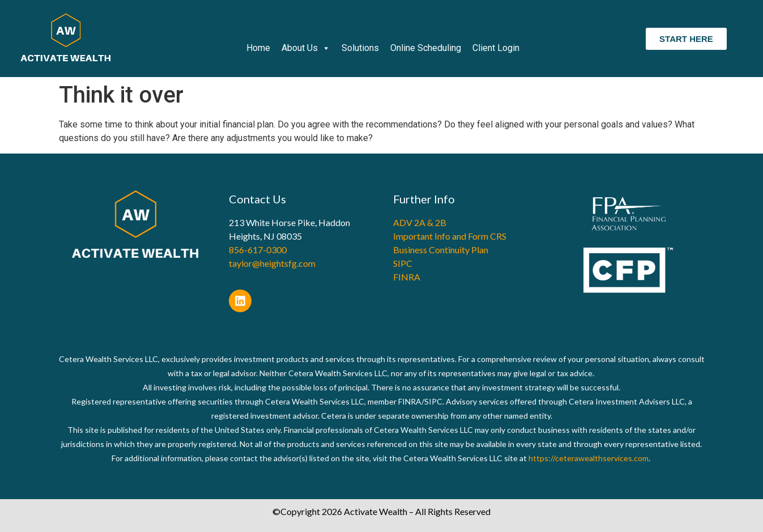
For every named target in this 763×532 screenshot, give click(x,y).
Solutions (360, 48)
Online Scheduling (426, 48)
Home (258, 48)
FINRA (407, 277)
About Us (306, 48)
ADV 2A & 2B (420, 222)
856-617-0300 (258, 250)
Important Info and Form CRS (450, 236)
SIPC (403, 263)
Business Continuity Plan (441, 250)
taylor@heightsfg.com (272, 263)
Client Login (496, 48)
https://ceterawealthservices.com (589, 458)
